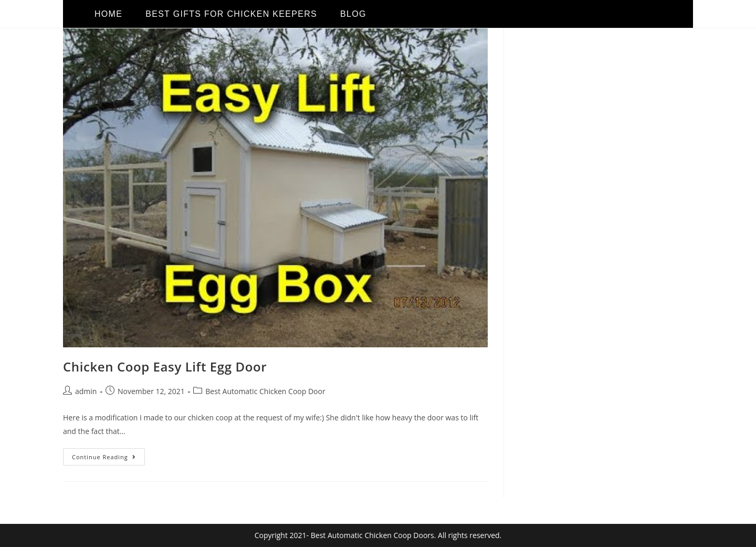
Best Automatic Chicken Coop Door (265, 391)
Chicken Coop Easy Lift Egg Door (165, 367)
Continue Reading (108, 455)
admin (86, 391)
